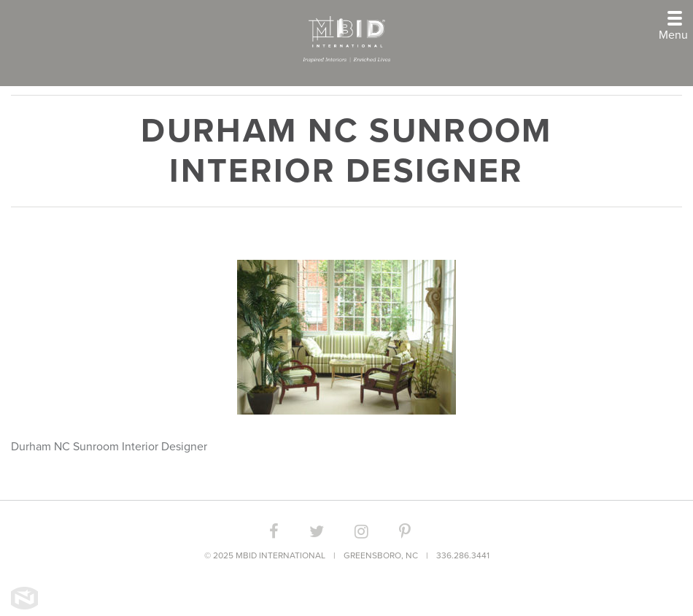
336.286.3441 (463, 555)
